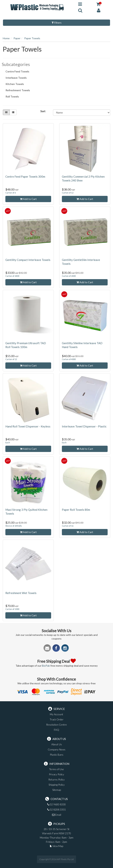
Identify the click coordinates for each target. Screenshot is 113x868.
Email (57, 815)
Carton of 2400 (12, 276)
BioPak (46, 666)
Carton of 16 (68, 526)
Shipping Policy (57, 785)
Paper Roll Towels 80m (76, 510)
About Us (57, 744)
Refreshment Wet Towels (21, 593)
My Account (56, 714)
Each (8, 442)
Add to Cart (28, 199)
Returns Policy (56, 779)
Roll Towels (14, 97)
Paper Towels (32, 38)
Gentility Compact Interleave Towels (28, 260)
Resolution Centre (56, 725)
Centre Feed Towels (19, 72)
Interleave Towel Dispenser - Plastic (84, 426)
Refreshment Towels (19, 91)
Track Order (57, 719)
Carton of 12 (68, 193)
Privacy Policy (56, 774)
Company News (57, 749)
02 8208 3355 (56, 810)
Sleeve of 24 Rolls (14, 526)
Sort (43, 111)
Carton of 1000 (12, 609)
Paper (17, 38)
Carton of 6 (11, 193)
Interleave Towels (18, 78)
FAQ (56, 730)
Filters (57, 23)
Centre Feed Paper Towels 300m (25, 177)
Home (6, 38)
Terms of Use (56, 769)
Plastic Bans (57, 755)
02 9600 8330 (56, 804)
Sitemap (57, 790)
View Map (57, 846)
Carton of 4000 (69, 359)
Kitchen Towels (16, 84)
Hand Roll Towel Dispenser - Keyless (28, 426)
